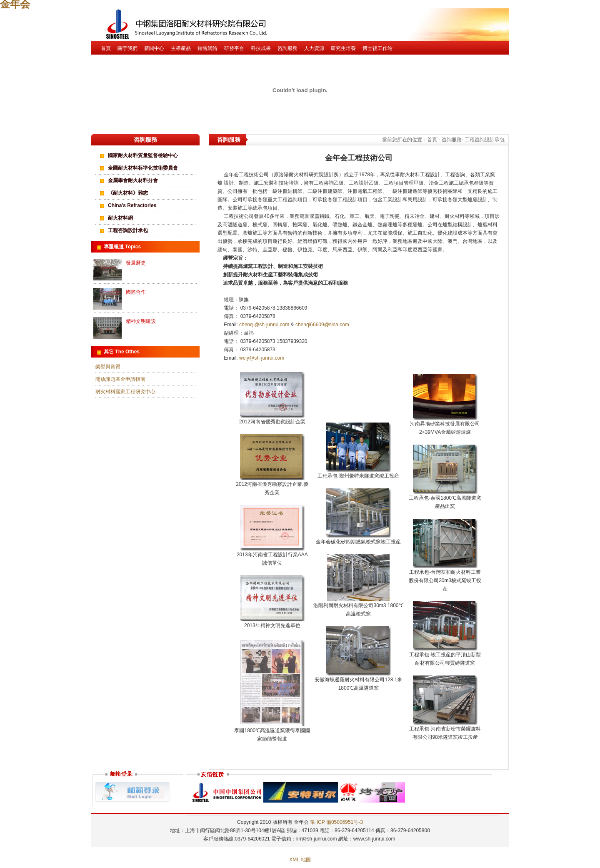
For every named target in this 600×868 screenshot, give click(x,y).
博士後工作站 (377, 48)
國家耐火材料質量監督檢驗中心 (143, 155)
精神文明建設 (141, 321)
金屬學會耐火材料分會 (133, 180)
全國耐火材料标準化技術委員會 (143, 168)
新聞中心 (154, 48)
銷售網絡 (207, 48)
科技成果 (261, 48)
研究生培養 (343, 48)
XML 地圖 (300, 860)
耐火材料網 (120, 218)
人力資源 (314, 48)
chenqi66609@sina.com (322, 325)
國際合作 (136, 292)
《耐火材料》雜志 (128, 193)
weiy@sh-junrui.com (262, 358)
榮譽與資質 (108, 367)
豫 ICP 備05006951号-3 (336, 822)
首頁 (106, 48)
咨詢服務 (287, 48)
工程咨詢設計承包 (128, 230)
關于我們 (127, 48)
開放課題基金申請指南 (120, 379)
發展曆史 (136, 263)
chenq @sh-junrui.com (265, 325)
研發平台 (234, 48)
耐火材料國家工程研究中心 (125, 392)
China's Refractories (132, 205)
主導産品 (181, 48)
